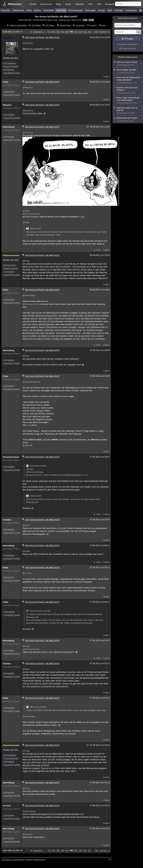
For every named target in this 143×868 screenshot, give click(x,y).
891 (72, 32)
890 (67, 32)
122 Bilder (36, 25)
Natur (110, 10)
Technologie (90, 10)
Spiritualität (61, 10)
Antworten (80, 25)
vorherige (37, 32)
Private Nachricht (10, 66)
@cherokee (28, 133)
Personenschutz (11, 457)
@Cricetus (27, 573)
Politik (29, 10)
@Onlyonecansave (31, 382)
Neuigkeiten (110, 4)
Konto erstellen (129, 49)
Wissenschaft (18, 10)
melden (106, 77)
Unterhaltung (131, 10)
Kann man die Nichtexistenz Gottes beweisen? (128, 80)
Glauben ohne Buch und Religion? (128, 90)
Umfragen (119, 10)
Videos (68, 4)
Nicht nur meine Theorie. (128, 64)
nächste (103, 32)
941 (89, 32)
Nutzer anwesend (128, 18)
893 (80, 32)
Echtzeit (33, 4)
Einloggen (129, 39)
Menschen (6, 10)
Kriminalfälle (49, 10)
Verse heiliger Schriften (128, 71)
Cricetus (7, 520)
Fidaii (5, 82)
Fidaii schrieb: (34, 229)
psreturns (8, 37)
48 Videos (50, 25)
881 (58, 32)
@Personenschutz (31, 214)
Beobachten (65, 25)
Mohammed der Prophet (128, 120)
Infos (104, 25)
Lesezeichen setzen (12, 73)
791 (49, 32)
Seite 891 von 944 (13, 32)
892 (76, 32)
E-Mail (91, 20)
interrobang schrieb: (36, 466)
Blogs (58, 4)
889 (63, 32)
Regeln (29, 860)
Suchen (93, 25)
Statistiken (80, 4)
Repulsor (7, 105)
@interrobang (29, 295)
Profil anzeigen (9, 63)
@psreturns (28, 111)
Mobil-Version (39, 860)
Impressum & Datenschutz (13, 860)
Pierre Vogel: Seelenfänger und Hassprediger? (128, 100)
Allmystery (15, 4)
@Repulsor (28, 43)
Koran (55, 20)
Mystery (37, 10)
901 (85, 32)
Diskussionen (46, 4)
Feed (85, 20)
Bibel (49, 20)
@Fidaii (26, 211)
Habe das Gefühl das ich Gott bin (128, 111)
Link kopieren (9, 70)
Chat (90, 4)
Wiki (99, 4)
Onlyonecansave (11, 255)
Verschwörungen (75, 10)
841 (54, 32)
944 (97, 32)
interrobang (9, 127)
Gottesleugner (65, 20)
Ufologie (101, 10)
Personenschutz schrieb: (38, 611)
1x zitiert (97, 250)
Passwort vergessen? (128, 44)
